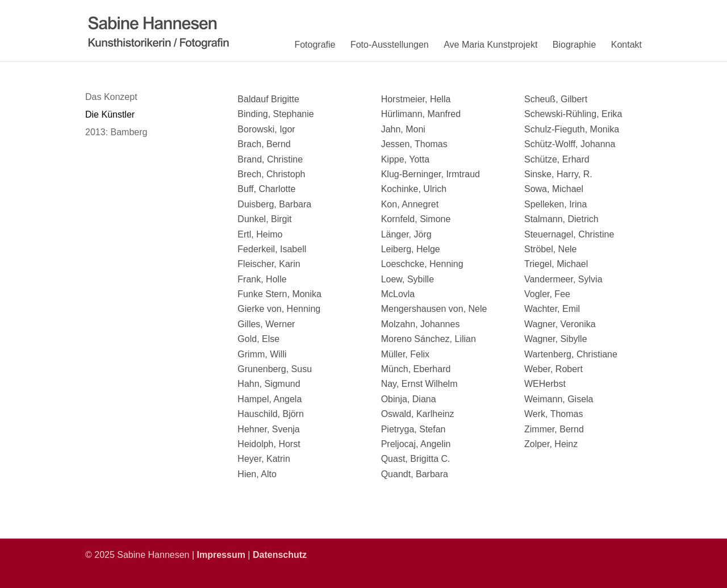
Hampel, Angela (270, 399)
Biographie (575, 45)
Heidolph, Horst (269, 444)
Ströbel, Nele (551, 249)
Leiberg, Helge (411, 249)
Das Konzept (111, 97)
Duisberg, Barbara (274, 204)
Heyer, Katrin (264, 459)
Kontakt (626, 45)
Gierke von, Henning (279, 309)
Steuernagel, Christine (569, 234)
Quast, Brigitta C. (416, 459)
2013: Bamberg (116, 132)
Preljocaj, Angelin (416, 444)
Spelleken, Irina (555, 204)
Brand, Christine (270, 159)
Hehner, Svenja (268, 429)
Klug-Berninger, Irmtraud (431, 174)
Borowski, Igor (266, 129)
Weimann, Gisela (559, 399)
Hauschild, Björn (271, 414)
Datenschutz (280, 555)
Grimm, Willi (262, 354)
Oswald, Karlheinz (418, 414)
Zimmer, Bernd (554, 429)
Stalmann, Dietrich (561, 219)
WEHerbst (545, 384)
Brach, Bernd (264, 144)
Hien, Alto (257, 474)
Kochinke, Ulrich (414, 189)
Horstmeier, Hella (416, 99)
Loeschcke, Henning (422, 264)
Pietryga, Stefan (413, 429)
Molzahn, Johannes (421, 324)
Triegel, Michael (556, 264)
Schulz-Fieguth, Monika (572, 129)
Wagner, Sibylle (556, 339)
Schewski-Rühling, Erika (573, 114)
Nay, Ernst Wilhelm (419, 384)
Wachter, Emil (552, 309)
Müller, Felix (405, 354)
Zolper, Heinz (551, 444)
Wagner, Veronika (560, 324)
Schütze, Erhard (557, 159)
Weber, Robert (553, 369)
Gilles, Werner (266, 324)
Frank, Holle (262, 279)
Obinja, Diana (409, 399)
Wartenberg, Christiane (571, 354)
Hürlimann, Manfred (421, 114)
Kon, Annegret (410, 204)
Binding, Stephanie (275, 114)
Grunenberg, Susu (275, 369)
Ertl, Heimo (260, 234)
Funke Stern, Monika (279, 294)
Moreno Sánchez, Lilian (429, 339)
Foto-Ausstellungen (390, 45)
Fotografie (315, 45)
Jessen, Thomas (414, 144)
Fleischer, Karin (269, 264)
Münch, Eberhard (416, 369)
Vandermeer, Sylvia (563, 279)
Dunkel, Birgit (264, 219)
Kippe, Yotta (405, 159)
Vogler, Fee (547, 294)
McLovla (398, 294)
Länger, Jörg (406, 234)
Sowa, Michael (554, 189)
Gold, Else (258, 339)
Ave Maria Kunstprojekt (490, 45)
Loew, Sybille (408, 279)
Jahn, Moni (403, 129)
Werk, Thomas (553, 414)
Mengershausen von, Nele (434, 309)
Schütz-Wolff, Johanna (570, 144)
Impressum (221, 555)
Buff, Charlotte (266, 189)
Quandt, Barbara (415, 474)
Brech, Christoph (271, 174)
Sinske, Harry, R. (558, 174)
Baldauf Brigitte (268, 99)
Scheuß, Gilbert (556, 99)
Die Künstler (110, 114)
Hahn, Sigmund (269, 384)
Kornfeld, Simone (416, 219)
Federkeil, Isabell (272, 249)
